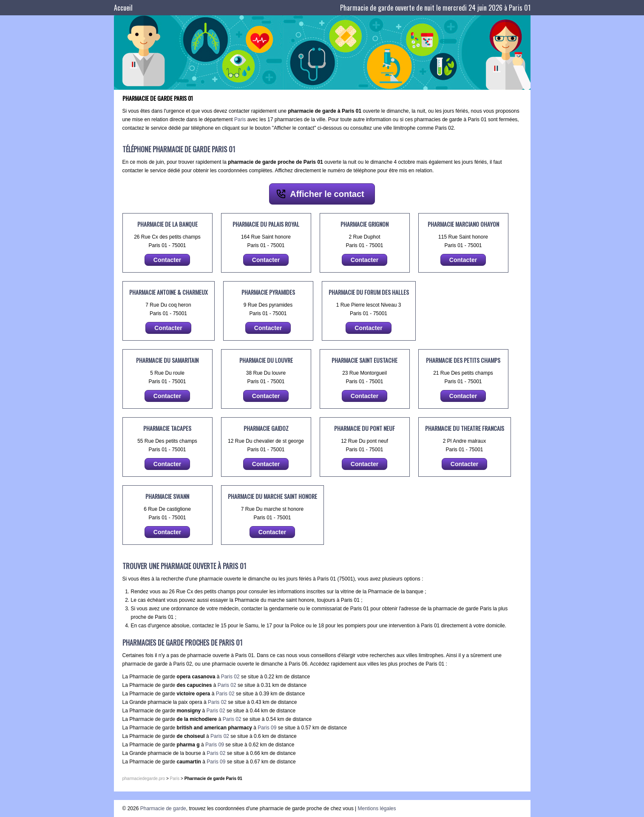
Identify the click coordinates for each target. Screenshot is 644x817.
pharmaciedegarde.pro (144, 779)
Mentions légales (377, 808)
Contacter (167, 260)
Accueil (123, 8)
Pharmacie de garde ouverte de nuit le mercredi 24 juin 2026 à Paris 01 (435, 8)
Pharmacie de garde (163, 808)
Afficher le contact (327, 194)
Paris (240, 120)
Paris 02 (230, 677)
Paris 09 (267, 728)
